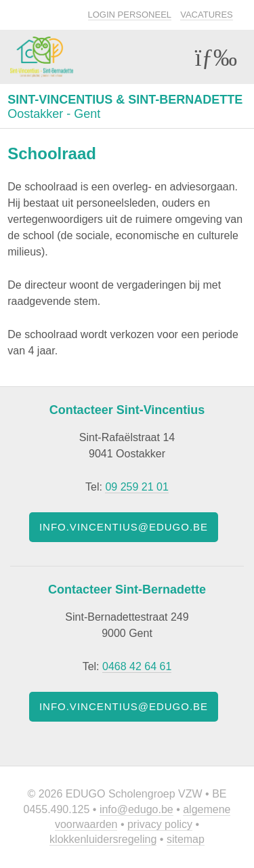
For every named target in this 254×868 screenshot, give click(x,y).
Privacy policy (160, 824)
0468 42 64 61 (137, 666)
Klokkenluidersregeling (103, 839)
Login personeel (130, 15)
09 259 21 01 (136, 487)
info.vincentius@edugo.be (124, 527)
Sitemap (186, 839)
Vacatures (207, 15)
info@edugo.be (136, 809)
